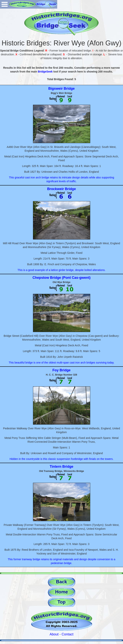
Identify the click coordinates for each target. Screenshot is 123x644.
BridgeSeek (45, 72)
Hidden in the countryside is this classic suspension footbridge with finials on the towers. (62, 459)
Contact (68, 634)
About (54, 634)
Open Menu (5, 4)
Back (62, 582)
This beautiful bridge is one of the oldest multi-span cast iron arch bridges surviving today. (62, 363)
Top (61, 602)
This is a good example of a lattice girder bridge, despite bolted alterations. (62, 270)
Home (62, 592)
